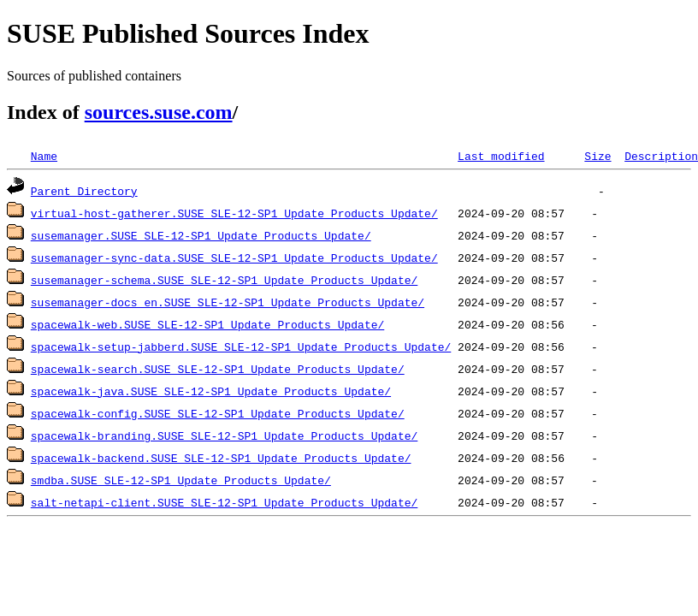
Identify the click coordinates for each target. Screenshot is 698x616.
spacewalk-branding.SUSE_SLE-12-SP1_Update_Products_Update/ (224, 435)
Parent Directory (84, 191)
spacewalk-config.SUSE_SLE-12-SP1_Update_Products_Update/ (218, 413)
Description (661, 156)
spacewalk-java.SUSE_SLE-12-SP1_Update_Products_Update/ (211, 391)
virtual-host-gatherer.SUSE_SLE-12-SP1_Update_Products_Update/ (234, 213)
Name (44, 156)
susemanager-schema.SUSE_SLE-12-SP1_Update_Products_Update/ (224, 280)
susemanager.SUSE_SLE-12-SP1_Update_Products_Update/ (201, 235)
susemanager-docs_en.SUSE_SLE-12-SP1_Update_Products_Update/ (228, 302)
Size (597, 156)
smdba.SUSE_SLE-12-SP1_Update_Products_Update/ (181, 480)
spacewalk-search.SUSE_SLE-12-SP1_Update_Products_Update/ (218, 369)
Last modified (501, 156)
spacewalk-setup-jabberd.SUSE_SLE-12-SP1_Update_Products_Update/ (241, 346)
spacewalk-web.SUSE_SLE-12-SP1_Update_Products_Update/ (207, 324)
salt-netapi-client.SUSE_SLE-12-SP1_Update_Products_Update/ (224, 502)
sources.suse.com (159, 112)
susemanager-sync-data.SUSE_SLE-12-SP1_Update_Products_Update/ (234, 258)
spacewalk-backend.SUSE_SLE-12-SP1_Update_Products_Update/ (221, 458)
